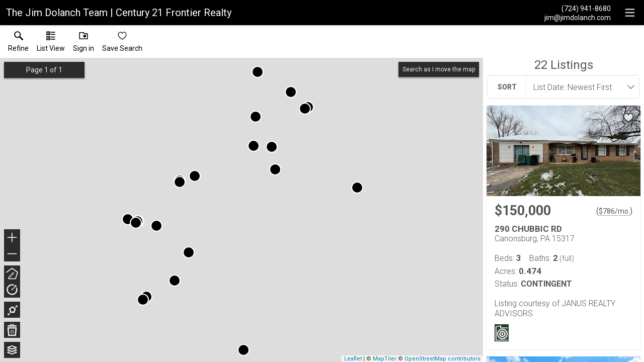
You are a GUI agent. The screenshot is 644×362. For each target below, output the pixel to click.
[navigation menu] (630, 13)
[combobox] (580, 87)
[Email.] (578, 17)
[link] (18, 44)
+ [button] (12, 238)
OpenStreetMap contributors (442, 359)
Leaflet (353, 359)
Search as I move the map (439, 69)
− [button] (12, 254)
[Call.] (578, 8)
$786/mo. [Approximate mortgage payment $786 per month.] (614, 211)
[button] (51, 44)
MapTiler (385, 359)
